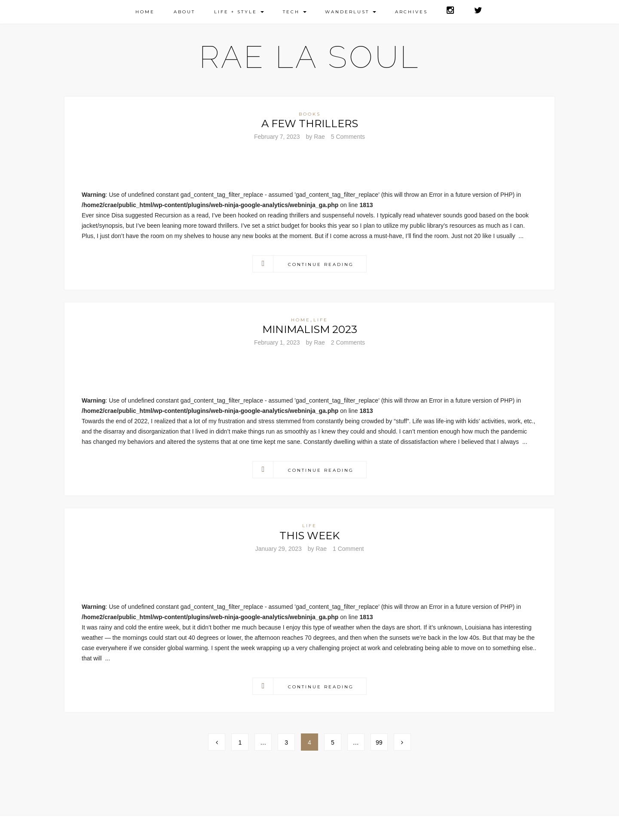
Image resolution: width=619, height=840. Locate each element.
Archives (411, 12)
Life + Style (239, 12)
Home (145, 12)
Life (321, 320)
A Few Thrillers (310, 124)
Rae (319, 137)
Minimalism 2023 (310, 329)
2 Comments (348, 342)
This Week (309, 536)
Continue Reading (321, 264)
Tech (295, 12)
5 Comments (348, 137)
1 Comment (348, 549)
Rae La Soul (310, 57)
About (184, 12)
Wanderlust (351, 12)
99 (379, 742)
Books (310, 114)
